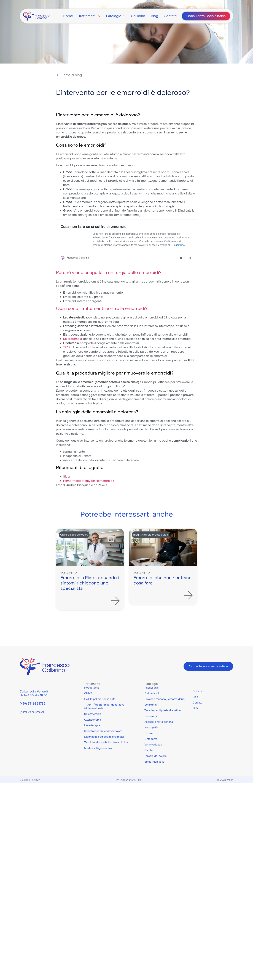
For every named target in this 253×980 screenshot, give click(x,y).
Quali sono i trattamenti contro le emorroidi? (102, 308)
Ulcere (149, 733)
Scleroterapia (72, 339)
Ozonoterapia (93, 720)
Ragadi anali (152, 688)
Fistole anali (152, 693)
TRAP (67, 347)
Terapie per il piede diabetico (163, 710)
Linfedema (151, 739)
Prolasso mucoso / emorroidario (165, 699)
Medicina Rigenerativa (98, 748)
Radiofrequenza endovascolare (103, 731)
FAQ (195, 708)
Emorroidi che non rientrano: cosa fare (163, 580)
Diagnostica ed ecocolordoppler (104, 737)
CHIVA (88, 693)
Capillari (149, 750)
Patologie (116, 16)
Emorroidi (151, 705)
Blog (154, 16)
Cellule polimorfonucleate (100, 699)
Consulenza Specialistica (206, 16)
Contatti (170, 16)
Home (68, 16)
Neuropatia (151, 728)
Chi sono (138, 16)
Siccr (67, 476)
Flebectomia (92, 688)
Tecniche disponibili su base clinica (106, 742)
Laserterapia (92, 725)
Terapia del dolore (156, 756)
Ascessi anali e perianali (159, 722)
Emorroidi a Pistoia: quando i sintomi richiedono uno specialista (90, 583)
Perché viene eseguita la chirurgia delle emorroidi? (109, 272)
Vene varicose (153, 745)
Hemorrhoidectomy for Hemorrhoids (89, 481)
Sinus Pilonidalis (154, 762)
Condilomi (151, 716)
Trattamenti (90, 16)
